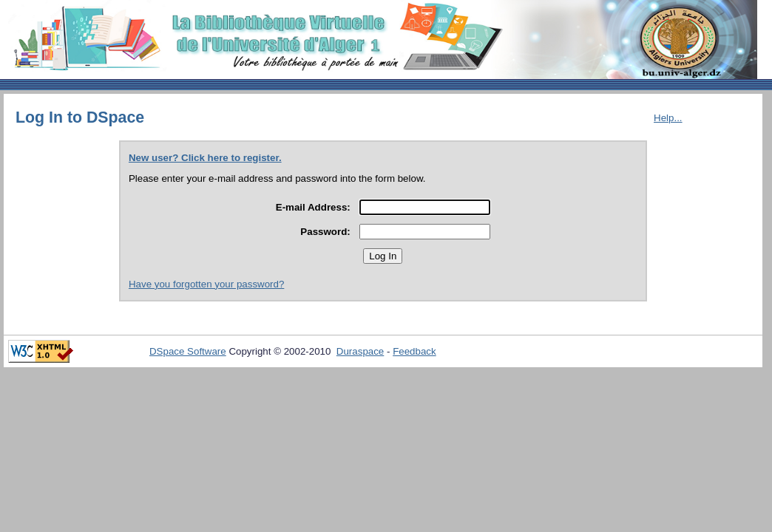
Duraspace (360, 351)
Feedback (414, 351)
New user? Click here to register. (205, 158)
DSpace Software (188, 351)
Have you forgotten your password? (206, 284)
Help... (668, 118)
